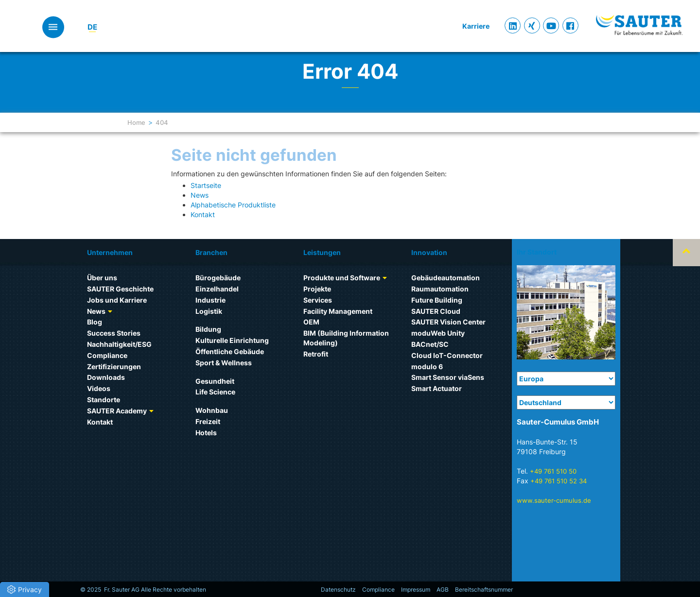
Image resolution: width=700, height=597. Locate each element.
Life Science (215, 392)
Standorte (104, 400)
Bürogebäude (218, 278)
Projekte (317, 289)
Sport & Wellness (224, 363)
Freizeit (208, 421)
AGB (443, 589)
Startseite (206, 185)
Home (136, 122)
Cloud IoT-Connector (447, 355)
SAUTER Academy (117, 411)
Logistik (209, 311)
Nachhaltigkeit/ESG (119, 344)
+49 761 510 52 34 (559, 481)
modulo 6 (427, 367)
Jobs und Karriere (117, 300)
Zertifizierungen (114, 367)
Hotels (206, 433)
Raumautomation (440, 289)
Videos (99, 388)
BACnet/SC (430, 344)
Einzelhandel (217, 289)
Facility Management (338, 311)
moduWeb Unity (438, 333)
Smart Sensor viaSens (448, 377)
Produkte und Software (342, 278)
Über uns (102, 278)
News (200, 195)
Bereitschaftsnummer (484, 589)
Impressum (416, 589)
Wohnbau (212, 410)
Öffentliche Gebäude (230, 351)
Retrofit (316, 354)
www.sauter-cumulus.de (554, 500)
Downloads (106, 377)
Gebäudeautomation (446, 278)
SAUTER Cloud (436, 311)
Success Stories (114, 333)
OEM (311, 322)
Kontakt (203, 214)
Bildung (208, 329)
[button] (25, 589)
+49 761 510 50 (553, 471)
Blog (95, 322)
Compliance (107, 355)
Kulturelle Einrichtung (232, 340)
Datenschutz (338, 589)
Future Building (437, 300)
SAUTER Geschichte (120, 289)
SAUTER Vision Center (448, 322)
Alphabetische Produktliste (233, 205)
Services (318, 300)
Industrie (210, 300)
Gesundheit (215, 381)
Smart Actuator (437, 388)
